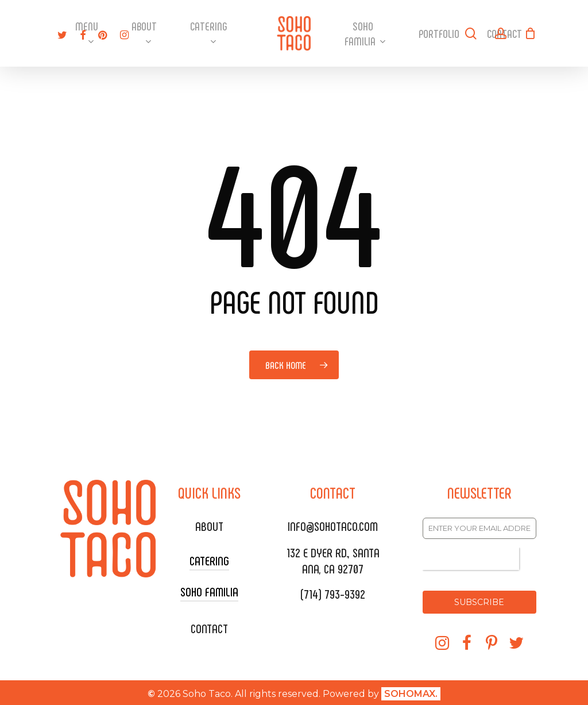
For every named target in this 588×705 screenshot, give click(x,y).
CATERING (209, 560)
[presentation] (471, 559)
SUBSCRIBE (479, 602)
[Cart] (530, 33)
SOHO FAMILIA (209, 591)
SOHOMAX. (411, 691)
